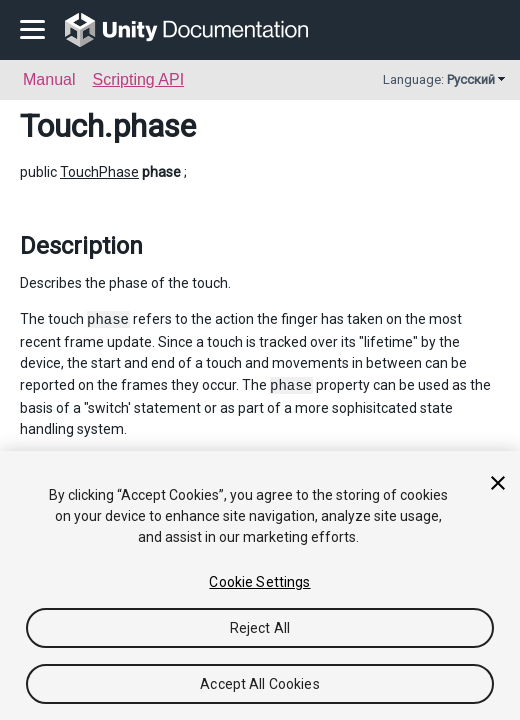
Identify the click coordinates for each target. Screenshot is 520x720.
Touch (62, 126)
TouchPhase (99, 172)
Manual (49, 79)
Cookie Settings (259, 582)
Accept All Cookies (260, 684)
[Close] (498, 483)
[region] (260, 585)
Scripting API (138, 79)
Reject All (260, 628)
